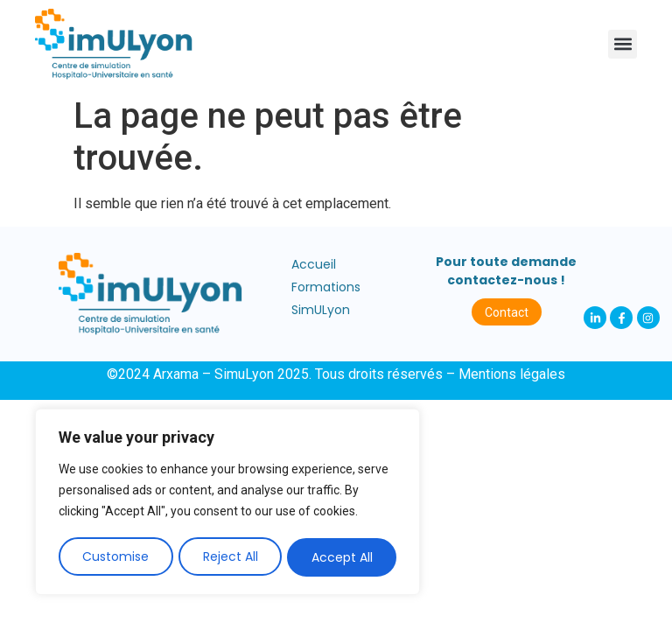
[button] (623, 44)
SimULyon (321, 310)
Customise (115, 557)
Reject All (231, 557)
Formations (326, 287)
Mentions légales (512, 374)
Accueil (314, 264)
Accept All (342, 557)
